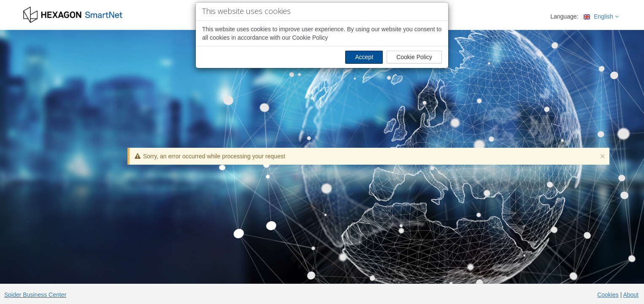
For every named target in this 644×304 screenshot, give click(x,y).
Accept (364, 57)
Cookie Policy (414, 57)
